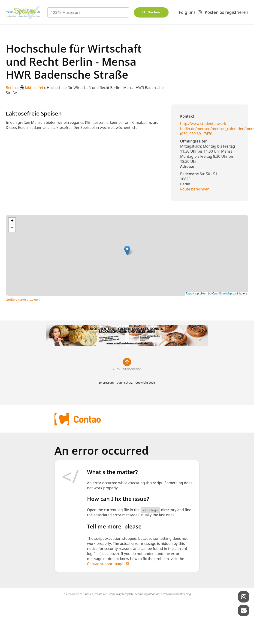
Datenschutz (125, 383)
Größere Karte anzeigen (23, 300)
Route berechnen (195, 189)
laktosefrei (32, 88)
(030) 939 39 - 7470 (196, 134)
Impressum (106, 383)
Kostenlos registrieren (227, 12)
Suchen (154, 12)
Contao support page (105, 564)
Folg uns (187, 12)
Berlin (11, 88)
